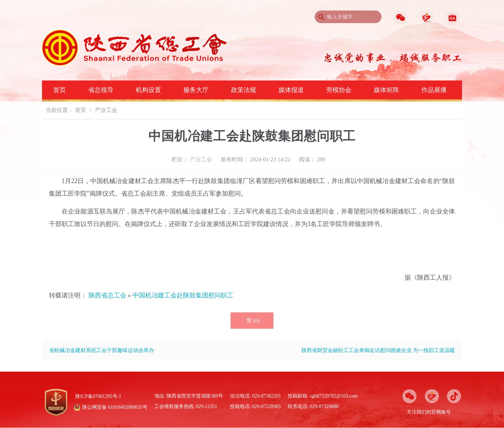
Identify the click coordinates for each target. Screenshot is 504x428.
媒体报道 (291, 90)
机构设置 (148, 90)
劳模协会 (339, 90)
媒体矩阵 (386, 90)
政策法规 (244, 90)
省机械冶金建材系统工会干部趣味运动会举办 (101, 350)
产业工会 (106, 110)
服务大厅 (196, 90)
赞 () (253, 321)
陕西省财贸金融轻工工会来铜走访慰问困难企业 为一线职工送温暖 (378, 350)
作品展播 (434, 90)
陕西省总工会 (107, 295)
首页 (59, 90)
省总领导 (101, 90)
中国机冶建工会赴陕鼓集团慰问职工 (183, 295)
